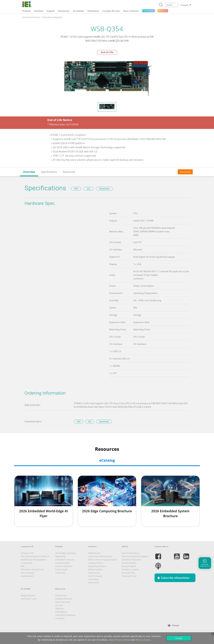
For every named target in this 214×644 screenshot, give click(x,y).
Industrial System (63, 563)
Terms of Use (143, 640)
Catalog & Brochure (64, 599)
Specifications (49, 172)
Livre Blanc (60, 618)
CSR (23, 566)
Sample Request (28, 595)
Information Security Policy (32, 569)
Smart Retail (93, 579)
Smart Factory (94, 573)
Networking (60, 556)
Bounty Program (129, 566)
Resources (69, 172)
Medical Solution (95, 569)
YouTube (59, 605)
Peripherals (60, 573)
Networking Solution (97, 566)
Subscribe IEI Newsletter (66, 615)
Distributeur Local (29, 599)
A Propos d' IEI (27, 553)
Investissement (27, 576)
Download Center (129, 576)
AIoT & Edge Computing (66, 553)
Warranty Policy (128, 573)
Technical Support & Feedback (135, 556)
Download (185, 172)
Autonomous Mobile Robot (100, 556)
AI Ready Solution (96, 563)
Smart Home (94, 583)
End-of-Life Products (31, 17)
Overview (29, 172)
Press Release (61, 612)
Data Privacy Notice (120, 640)
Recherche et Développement (34, 560)
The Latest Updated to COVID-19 (35, 556)
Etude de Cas (61, 595)
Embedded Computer (65, 560)
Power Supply (61, 569)
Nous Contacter (28, 573)
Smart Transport (95, 576)
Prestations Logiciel (130, 569)
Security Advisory (129, 563)
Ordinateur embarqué (52, 17)
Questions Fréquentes (131, 560)
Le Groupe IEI (27, 563)
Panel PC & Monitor (64, 566)
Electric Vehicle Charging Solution (103, 560)
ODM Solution (94, 553)
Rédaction (60, 609)
